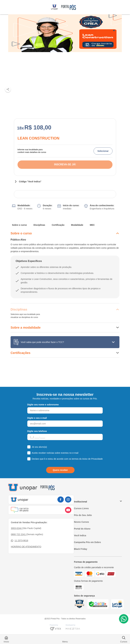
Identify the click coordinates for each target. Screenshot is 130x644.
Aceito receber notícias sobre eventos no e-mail (55, 453)
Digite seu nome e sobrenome (43, 405)
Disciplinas (39, 225)
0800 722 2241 (19, 534)
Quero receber (60, 470)
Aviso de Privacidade (92, 459)
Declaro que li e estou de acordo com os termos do (67, 459)
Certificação (58, 225)
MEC (92, 225)
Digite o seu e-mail (37, 418)
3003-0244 (16, 528)
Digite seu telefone (37, 431)
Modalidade (77, 225)
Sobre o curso (19, 225)
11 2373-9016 (19, 541)
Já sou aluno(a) (39, 447)
